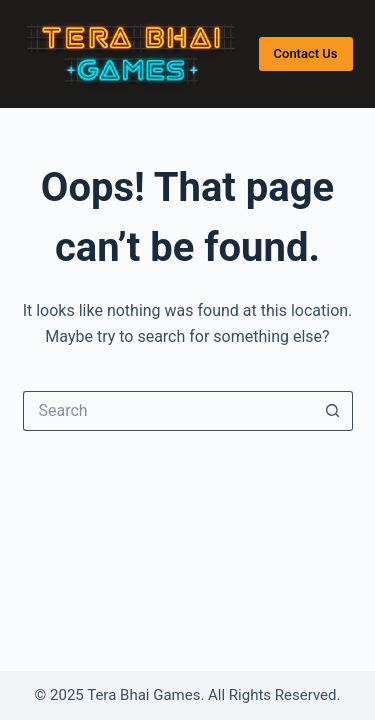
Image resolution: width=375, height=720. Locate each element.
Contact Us (306, 53)
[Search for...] (168, 411)
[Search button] (333, 411)
